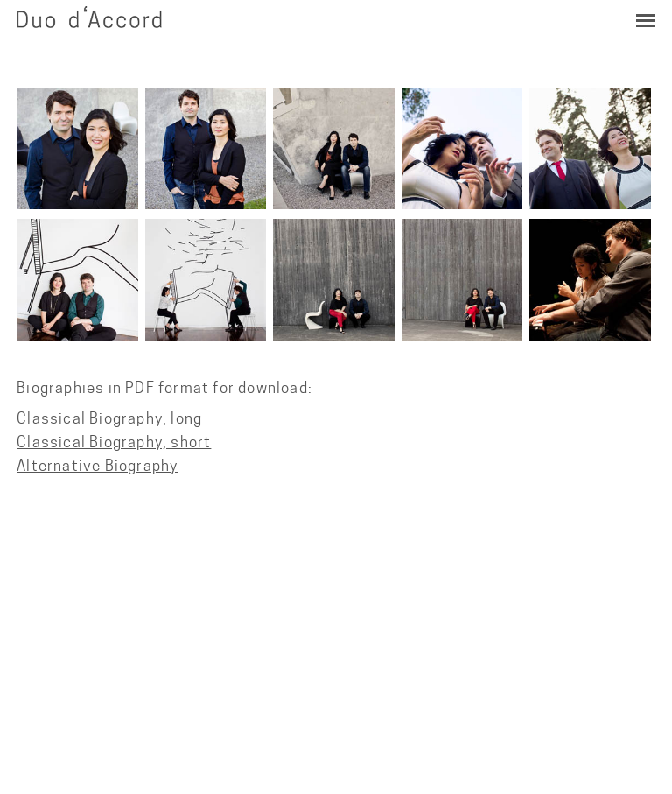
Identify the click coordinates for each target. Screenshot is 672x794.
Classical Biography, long (109, 418)
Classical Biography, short (114, 442)
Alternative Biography (97, 465)
